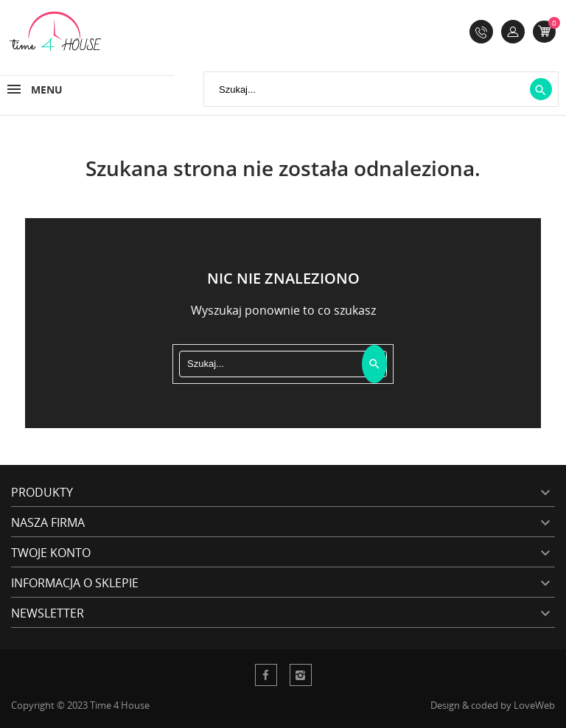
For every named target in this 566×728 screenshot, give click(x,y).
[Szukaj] (381, 89)
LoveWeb (534, 705)
